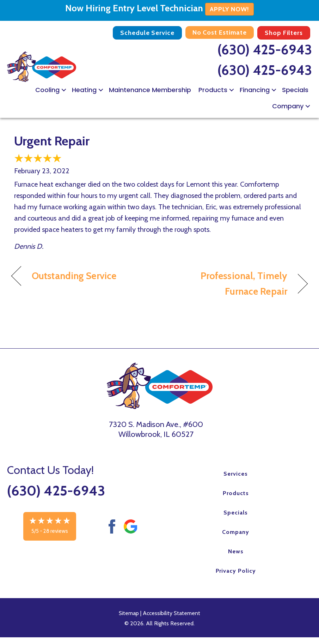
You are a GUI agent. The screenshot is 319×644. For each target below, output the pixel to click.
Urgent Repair (52, 141)
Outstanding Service (74, 276)
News (236, 551)
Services (236, 474)
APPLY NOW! (229, 9)
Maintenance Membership (150, 90)
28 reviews (56, 531)
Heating (84, 90)
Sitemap (129, 613)
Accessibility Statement (171, 613)
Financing (255, 90)
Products (213, 90)
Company (288, 106)
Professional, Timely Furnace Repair (228, 283)
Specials (295, 90)
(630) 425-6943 (265, 50)
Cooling (47, 90)
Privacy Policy (236, 571)
